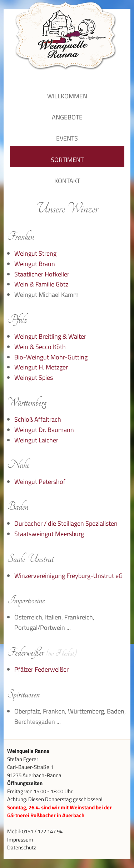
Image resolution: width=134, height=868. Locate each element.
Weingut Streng (35, 253)
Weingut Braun (35, 264)
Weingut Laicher (36, 440)
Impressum (20, 840)
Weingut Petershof (40, 482)
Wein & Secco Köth (40, 347)
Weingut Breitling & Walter (50, 336)
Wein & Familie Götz (41, 284)
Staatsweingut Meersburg (49, 534)
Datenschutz (22, 847)
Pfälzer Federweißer (41, 669)
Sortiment (67, 160)
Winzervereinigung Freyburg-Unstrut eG (68, 576)
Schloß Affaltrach (38, 419)
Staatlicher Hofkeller (42, 274)
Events (67, 138)
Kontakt (67, 181)
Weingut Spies (34, 377)
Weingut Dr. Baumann (44, 430)
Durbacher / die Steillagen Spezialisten (66, 523)
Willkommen (67, 96)
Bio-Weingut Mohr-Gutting (51, 357)
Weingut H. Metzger (41, 367)
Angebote (67, 117)
